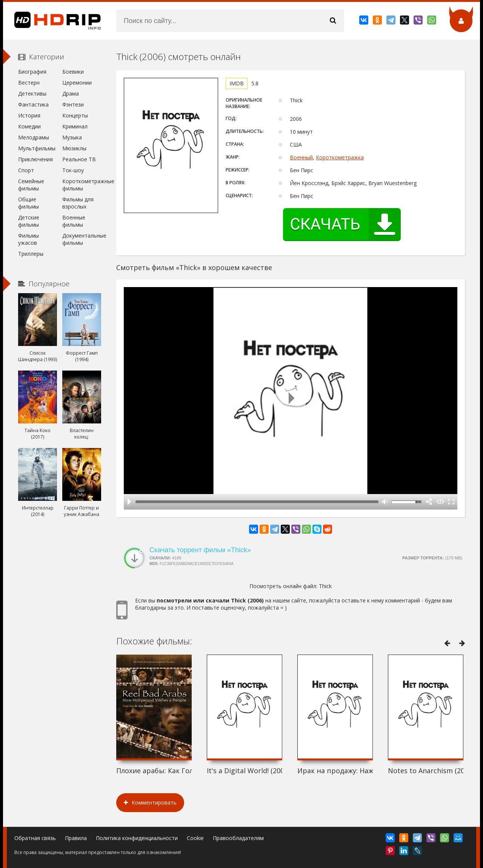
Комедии (29, 126)
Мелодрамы (34, 137)
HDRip (52, 21)
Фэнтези (73, 104)
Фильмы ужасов (28, 239)
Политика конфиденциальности (137, 838)
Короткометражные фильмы (82, 185)
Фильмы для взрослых (78, 203)
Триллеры (31, 254)
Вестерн (29, 83)
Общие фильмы (28, 203)
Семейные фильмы (31, 185)
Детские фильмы (29, 221)
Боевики (73, 72)
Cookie (195, 838)
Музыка (72, 137)
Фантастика (33, 104)
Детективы (32, 93)
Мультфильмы (37, 148)
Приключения (35, 159)
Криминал (75, 126)
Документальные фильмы (82, 239)
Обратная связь (35, 838)
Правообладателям (238, 838)
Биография (32, 72)
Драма (71, 93)
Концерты (75, 115)
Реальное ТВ (79, 159)
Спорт (26, 170)
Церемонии (77, 83)
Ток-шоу (73, 170)
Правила (76, 838)
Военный (301, 157)
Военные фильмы (74, 221)
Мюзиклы (74, 148)
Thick (325, 586)
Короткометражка (340, 157)
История (29, 115)
